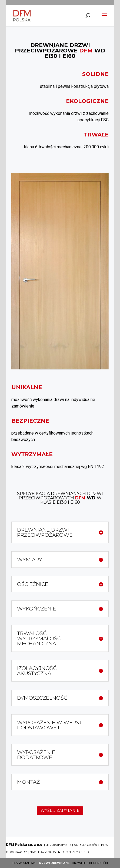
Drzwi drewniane (54, 863)
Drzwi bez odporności (90, 863)
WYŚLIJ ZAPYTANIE (60, 810)
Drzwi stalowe (24, 863)
